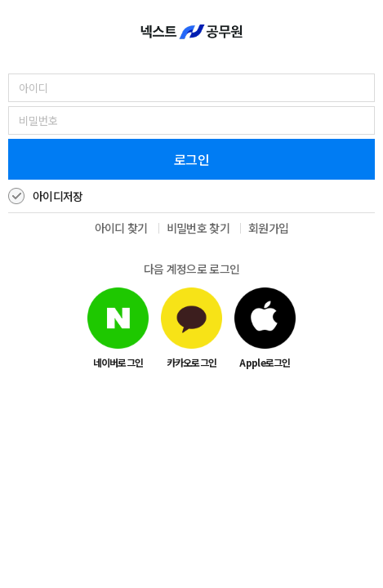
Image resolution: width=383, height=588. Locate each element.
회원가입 (268, 228)
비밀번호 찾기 (198, 228)
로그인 (191, 159)
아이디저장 (58, 196)
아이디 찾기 (121, 228)
